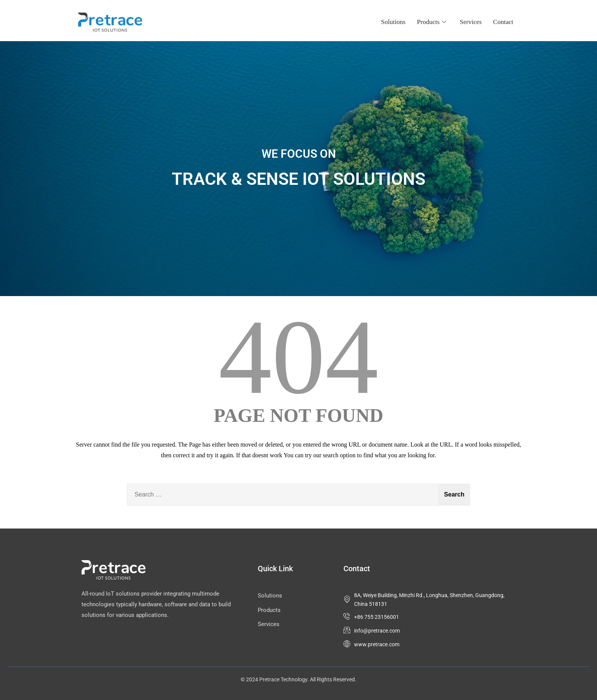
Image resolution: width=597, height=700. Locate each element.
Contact (503, 22)
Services (471, 22)
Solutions (393, 22)
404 (298, 357)
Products (432, 22)
